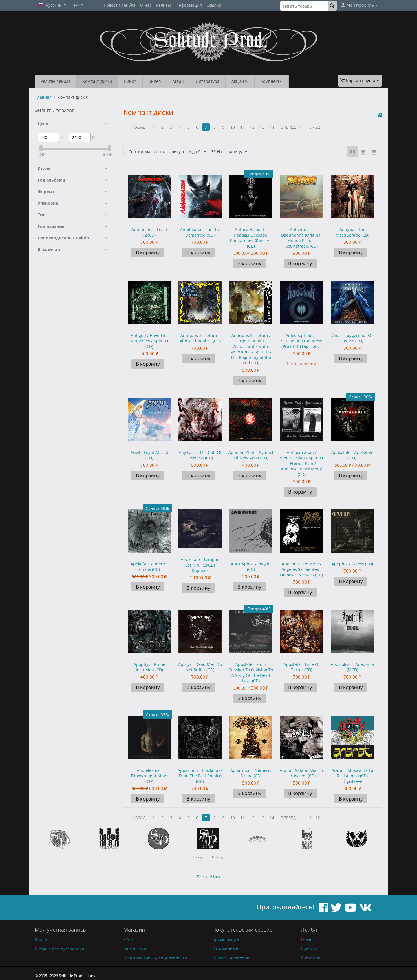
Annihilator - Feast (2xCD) (149, 232)
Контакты (310, 957)
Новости (309, 948)
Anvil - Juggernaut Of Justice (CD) (352, 338)
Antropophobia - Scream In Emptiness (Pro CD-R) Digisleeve (302, 341)
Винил (130, 81)
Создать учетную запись (59, 948)
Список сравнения (231, 957)
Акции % (240, 81)
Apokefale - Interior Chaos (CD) (149, 567)
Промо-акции (226, 939)
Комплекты (271, 81)
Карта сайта (136, 948)
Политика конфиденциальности (155, 957)
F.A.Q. (129, 939)
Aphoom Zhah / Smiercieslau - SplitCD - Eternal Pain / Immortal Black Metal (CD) (301, 463)
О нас (146, 5)
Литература (208, 81)
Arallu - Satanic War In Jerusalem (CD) (301, 773)
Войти (41, 939)
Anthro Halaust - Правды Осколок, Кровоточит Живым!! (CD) (251, 238)
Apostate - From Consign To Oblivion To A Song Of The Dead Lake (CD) (251, 673)
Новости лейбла (120, 5)
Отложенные (225, 948)
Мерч (178, 81)
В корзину (148, 252)
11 (242, 127)
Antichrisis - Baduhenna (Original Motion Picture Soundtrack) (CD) (301, 238)
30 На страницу (229, 152)
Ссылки (214, 5)
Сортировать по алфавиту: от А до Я (167, 152)
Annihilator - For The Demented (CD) (200, 232)
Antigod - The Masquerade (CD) (352, 232)
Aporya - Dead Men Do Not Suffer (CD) (200, 667)
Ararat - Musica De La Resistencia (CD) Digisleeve (352, 776)
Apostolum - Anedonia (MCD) (352, 667)
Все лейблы (209, 877)
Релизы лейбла (56, 81)
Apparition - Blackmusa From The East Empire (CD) (200, 776)
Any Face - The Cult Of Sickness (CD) (200, 455)
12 (252, 127)
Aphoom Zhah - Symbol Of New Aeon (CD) (251, 455)
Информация (189, 5)
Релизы (163, 5)
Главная (43, 97)
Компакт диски (97, 81)
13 (262, 127)
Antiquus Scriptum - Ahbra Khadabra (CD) (200, 338)
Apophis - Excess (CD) (352, 564)
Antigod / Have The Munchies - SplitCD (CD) (149, 341)
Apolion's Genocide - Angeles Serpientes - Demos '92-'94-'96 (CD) (301, 569)
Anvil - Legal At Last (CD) (149, 455)
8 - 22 (315, 127)
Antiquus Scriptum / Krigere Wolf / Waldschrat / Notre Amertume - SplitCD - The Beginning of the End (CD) (251, 349)
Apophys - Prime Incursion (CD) (149, 667)
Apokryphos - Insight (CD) (251, 567)
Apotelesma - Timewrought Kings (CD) (149, 776)
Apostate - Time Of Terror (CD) (302, 667)
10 (233, 127)
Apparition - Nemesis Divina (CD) (251, 773)
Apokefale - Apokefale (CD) (352, 455)
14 (272, 127)
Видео (155, 81)
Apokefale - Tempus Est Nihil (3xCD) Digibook (200, 565)
